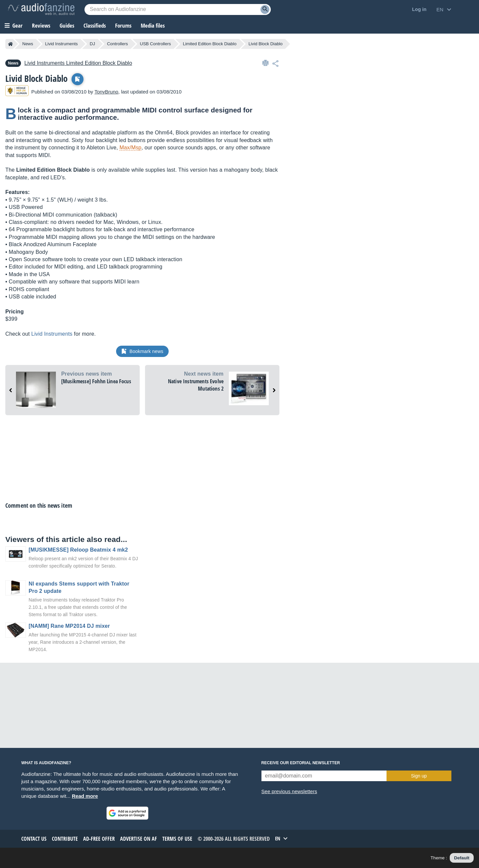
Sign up (419, 776)
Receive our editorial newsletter (301, 763)
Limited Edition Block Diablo (210, 44)
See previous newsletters (289, 791)
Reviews (41, 25)
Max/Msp (130, 148)
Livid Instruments (62, 44)
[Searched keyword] (178, 9)
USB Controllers (156, 44)
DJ (92, 44)
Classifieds (95, 25)
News (28, 44)
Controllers (118, 44)
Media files (153, 25)
